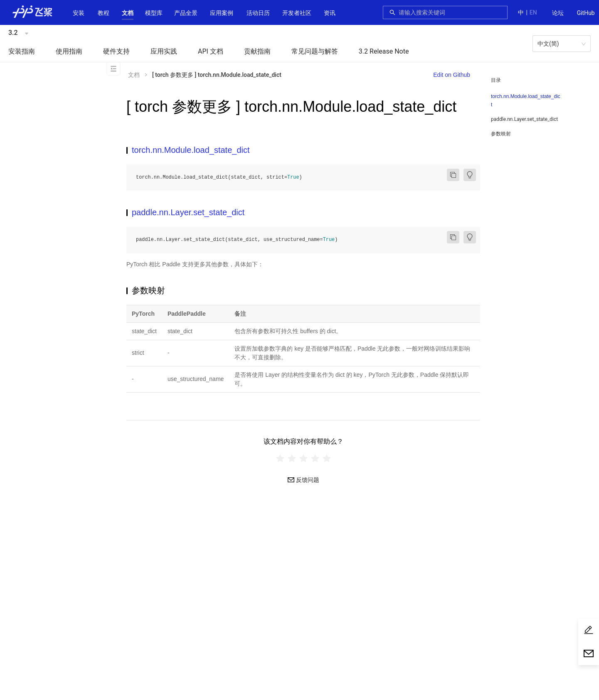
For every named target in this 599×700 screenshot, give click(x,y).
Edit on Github (452, 75)
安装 (79, 13)
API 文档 (211, 51)
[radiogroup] (303, 458)
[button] (128, 13)
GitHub (586, 13)
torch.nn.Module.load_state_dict (526, 101)
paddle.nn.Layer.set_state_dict (524, 119)
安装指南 (22, 51)
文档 (128, 13)
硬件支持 (116, 51)
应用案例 (222, 13)
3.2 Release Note (384, 51)
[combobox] (451, 12)
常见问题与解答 (315, 51)
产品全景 (186, 13)
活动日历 (258, 13)
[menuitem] (558, 13)
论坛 (558, 13)
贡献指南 (257, 51)
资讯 (330, 13)
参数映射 (501, 134)
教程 (104, 13)
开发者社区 (297, 13)
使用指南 (69, 51)
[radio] (280, 458)
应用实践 (164, 51)
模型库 (154, 13)
